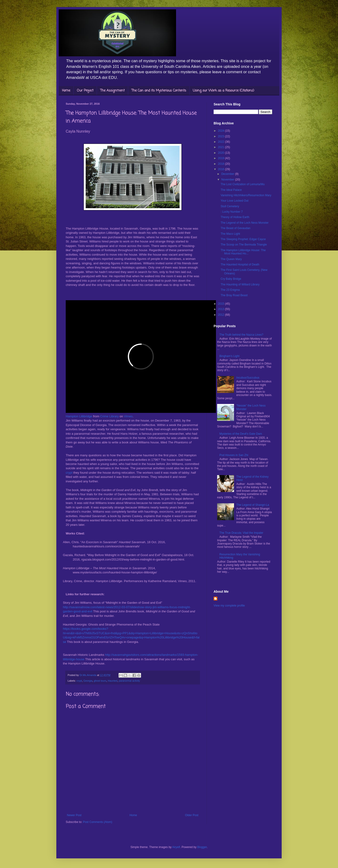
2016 (222, 169)
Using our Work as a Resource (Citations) (224, 91)
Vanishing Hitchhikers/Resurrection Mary (246, 195)
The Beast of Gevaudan (236, 228)
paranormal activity (129, 681)
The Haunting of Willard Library (240, 284)
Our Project (85, 91)
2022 (222, 142)
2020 (222, 153)
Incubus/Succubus (248, 378)
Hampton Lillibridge (79, 416)
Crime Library (109, 416)
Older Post (192, 815)
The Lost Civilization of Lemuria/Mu (243, 184)
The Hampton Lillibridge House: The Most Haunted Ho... (243, 252)
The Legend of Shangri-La (253, 505)
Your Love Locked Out (234, 201)
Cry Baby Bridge (231, 279)
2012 (222, 315)
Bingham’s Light (229, 356)
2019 (222, 158)
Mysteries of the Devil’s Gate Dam (241, 434)
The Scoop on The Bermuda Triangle (244, 245)
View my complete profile (229, 606)
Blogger (202, 847)
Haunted (113, 681)
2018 (222, 164)
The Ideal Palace (231, 190)
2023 (222, 136)
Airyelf (176, 847)
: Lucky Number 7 (232, 212)
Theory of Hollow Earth (235, 217)
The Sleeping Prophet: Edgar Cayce (243, 239)
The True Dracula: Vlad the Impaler (241, 533)
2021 (222, 147)
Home (66, 91)
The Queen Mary (231, 259)
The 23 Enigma (230, 290)
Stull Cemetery (230, 206)
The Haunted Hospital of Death (240, 265)
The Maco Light (230, 234)
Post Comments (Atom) (98, 822)
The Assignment (112, 91)
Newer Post (74, 815)
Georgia (88, 681)
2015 (222, 304)
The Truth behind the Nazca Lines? (241, 335)
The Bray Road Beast (234, 295)
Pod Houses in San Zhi (234, 455)
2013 (222, 309)
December (228, 174)
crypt (69, 473)
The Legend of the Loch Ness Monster (245, 223)
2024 (222, 131)
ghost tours (100, 681)
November (228, 180)
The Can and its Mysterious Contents (159, 91)
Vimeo (128, 416)
